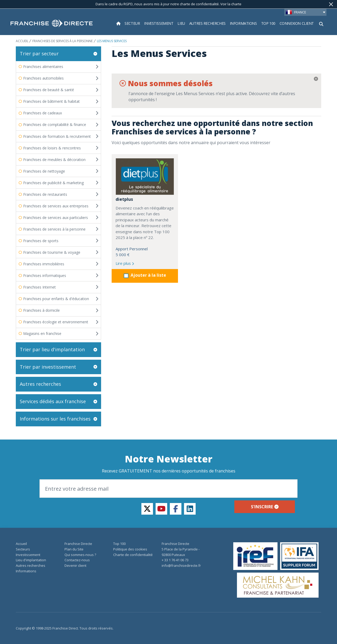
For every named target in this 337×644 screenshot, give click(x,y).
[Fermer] (331, 4)
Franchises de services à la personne (63, 41)
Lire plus (125, 263)
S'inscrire (265, 507)
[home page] (52, 23)
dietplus (124, 199)
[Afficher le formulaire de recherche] (321, 23)
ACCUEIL (23, 41)
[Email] (168, 489)
